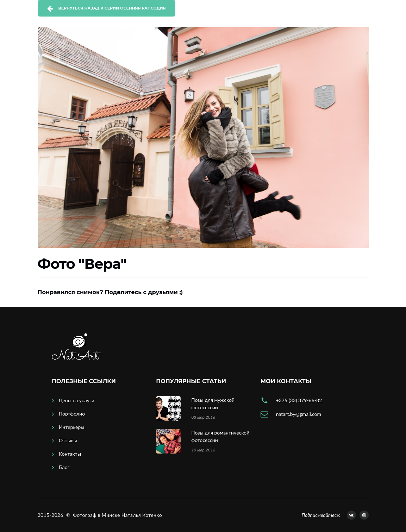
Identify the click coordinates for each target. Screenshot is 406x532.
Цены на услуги (77, 400)
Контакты (70, 454)
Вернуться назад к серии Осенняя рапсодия (112, 8)
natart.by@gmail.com (299, 414)
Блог (64, 467)
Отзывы (68, 440)
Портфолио (72, 414)
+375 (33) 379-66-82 (299, 400)
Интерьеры (72, 427)
